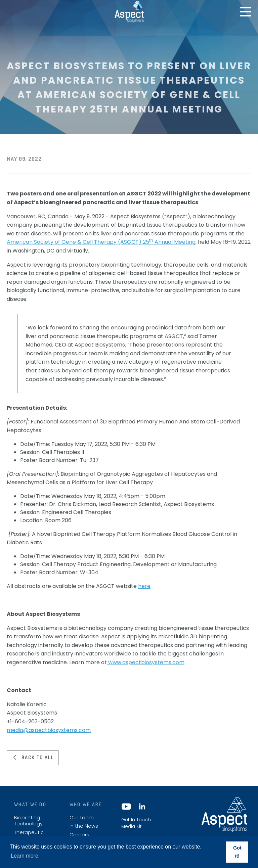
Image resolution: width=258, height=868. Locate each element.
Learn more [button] (25, 856)
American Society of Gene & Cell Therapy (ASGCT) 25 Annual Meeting (101, 242)
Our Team (82, 818)
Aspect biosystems (129, 11)
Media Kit (132, 827)
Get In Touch (136, 820)
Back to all (38, 757)
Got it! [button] (237, 852)
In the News (84, 826)
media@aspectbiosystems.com (49, 730)
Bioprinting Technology (28, 821)
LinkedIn (142, 807)
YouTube (126, 807)
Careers (79, 835)
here (144, 586)
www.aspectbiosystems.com (146, 662)
